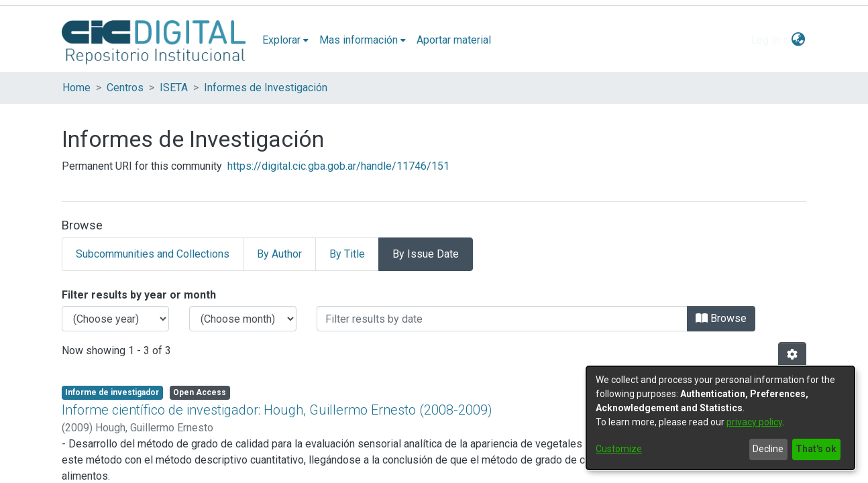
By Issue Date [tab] (426, 254)
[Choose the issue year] (115, 319)
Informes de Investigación (266, 88)
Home (76, 88)
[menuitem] (285, 40)
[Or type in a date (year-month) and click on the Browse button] (502, 319)
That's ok (816, 449)
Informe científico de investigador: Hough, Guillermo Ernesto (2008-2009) (277, 410)
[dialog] (720, 418)
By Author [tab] (279, 254)
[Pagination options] (792, 355)
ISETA (174, 88)
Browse (721, 318)
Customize (619, 449)
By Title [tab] (347, 254)
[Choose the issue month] (243, 319)
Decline (768, 449)
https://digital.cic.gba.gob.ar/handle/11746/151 (338, 166)
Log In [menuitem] (765, 40)
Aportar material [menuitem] (454, 40)
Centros (125, 88)
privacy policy (754, 422)
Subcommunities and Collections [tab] (153, 254)
